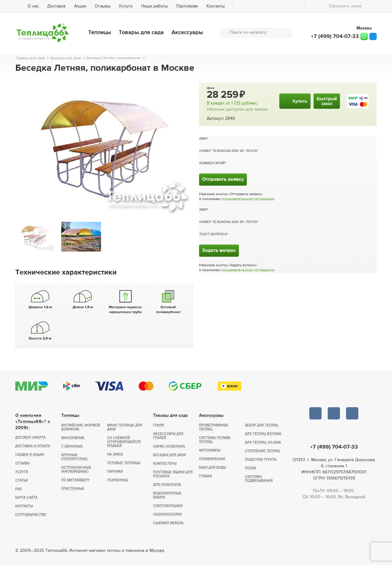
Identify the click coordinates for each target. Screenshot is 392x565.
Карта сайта (26, 497)
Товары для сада (141, 32)
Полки (251, 468)
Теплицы (100, 32)
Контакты (216, 6)
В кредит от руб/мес (232, 103)
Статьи (22, 480)
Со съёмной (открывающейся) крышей (124, 442)
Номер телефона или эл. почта (228, 151)
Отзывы (103, 6)
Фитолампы (210, 450)
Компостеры (165, 463)
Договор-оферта (30, 437)
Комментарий (212, 163)
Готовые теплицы (124, 463)
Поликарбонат (212, 459)
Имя (203, 139)
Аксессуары (187, 32)
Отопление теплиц (263, 451)
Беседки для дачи (170, 455)
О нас (33, 6)
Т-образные (72, 446)
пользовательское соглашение (248, 199)
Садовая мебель (168, 523)
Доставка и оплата (33, 446)
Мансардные (73, 438)
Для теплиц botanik (263, 434)
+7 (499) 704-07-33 (335, 36)
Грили (159, 425)
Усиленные (118, 480)
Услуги (126, 6)
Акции (80, 6)
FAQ (19, 489)
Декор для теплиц (262, 425)
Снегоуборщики (168, 506)
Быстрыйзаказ (327, 101)
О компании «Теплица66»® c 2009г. (33, 422)
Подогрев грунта (261, 459)
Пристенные (73, 489)
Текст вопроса (213, 234)
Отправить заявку (223, 180)
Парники (115, 471)
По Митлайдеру (75, 480)
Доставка (56, 6)
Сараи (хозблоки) (169, 446)
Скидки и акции (30, 455)
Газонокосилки (168, 514)
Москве (157, 551)
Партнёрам (187, 6)
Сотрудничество (31, 515)
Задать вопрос (219, 251)
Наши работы (155, 6)
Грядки (205, 476)
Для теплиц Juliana (263, 442)
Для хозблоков (167, 485)
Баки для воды (213, 467)
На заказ (115, 454)
